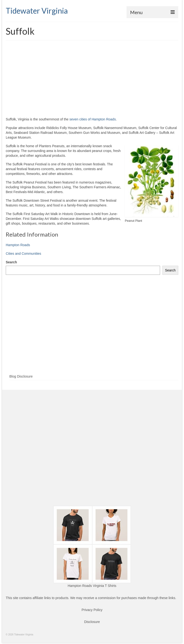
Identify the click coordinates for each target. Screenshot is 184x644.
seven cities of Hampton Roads (93, 119)
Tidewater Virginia (37, 11)
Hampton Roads (18, 245)
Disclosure (92, 622)
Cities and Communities (23, 254)
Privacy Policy (92, 610)
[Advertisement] (92, 81)
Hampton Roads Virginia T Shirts (92, 586)
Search (11, 262)
